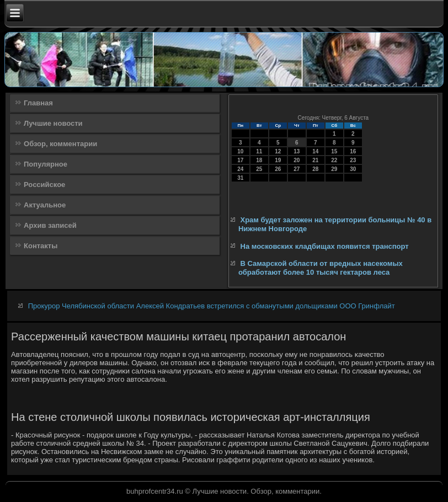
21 (315, 160)
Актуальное (45, 205)
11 (259, 151)
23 (353, 160)
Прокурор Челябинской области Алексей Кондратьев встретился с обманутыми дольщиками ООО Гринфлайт (212, 306)
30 (353, 169)
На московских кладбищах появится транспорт (325, 246)
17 (240, 160)
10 (240, 151)
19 (278, 160)
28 (315, 169)
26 (278, 169)
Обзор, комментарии (60, 144)
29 (334, 169)
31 (240, 178)
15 (334, 151)
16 (353, 151)
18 (259, 160)
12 (278, 151)
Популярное (46, 164)
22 (334, 160)
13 (297, 151)
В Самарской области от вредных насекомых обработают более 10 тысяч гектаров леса (321, 268)
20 (297, 160)
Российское (44, 185)
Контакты (41, 246)
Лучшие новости (53, 123)
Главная (38, 103)
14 (315, 151)
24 (240, 169)
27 (297, 169)
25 (259, 169)
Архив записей (50, 225)
